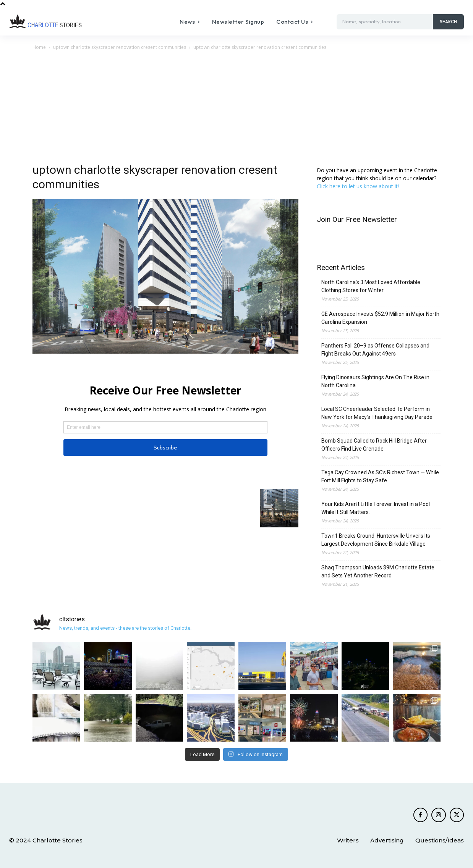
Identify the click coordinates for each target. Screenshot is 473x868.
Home (39, 47)
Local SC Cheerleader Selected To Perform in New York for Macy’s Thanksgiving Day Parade (377, 413)
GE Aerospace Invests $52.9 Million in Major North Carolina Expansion (380, 318)
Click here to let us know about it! (358, 186)
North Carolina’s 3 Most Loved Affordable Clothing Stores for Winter (371, 286)
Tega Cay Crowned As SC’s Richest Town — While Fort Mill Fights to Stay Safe (380, 476)
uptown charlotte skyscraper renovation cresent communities (120, 47)
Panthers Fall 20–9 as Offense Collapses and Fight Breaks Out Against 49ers (375, 350)
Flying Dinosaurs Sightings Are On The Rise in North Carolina (375, 381)
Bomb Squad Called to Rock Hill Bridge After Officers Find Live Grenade (374, 445)
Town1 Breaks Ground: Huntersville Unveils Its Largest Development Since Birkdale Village (376, 540)
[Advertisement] (236, 109)
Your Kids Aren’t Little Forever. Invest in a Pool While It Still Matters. (376, 508)
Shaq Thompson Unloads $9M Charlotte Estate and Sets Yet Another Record (378, 571)
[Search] (448, 22)
